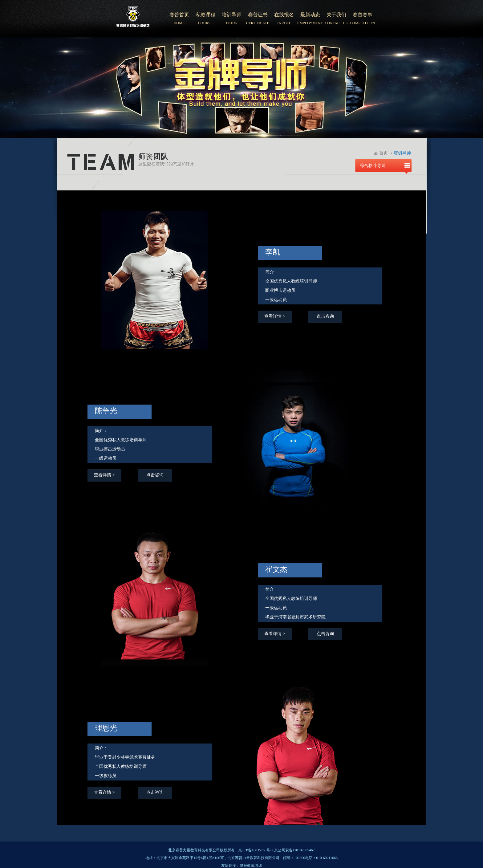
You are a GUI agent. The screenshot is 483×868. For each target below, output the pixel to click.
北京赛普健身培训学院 (133, 19)
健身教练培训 (251, 866)
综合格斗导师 (373, 166)
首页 (384, 153)
